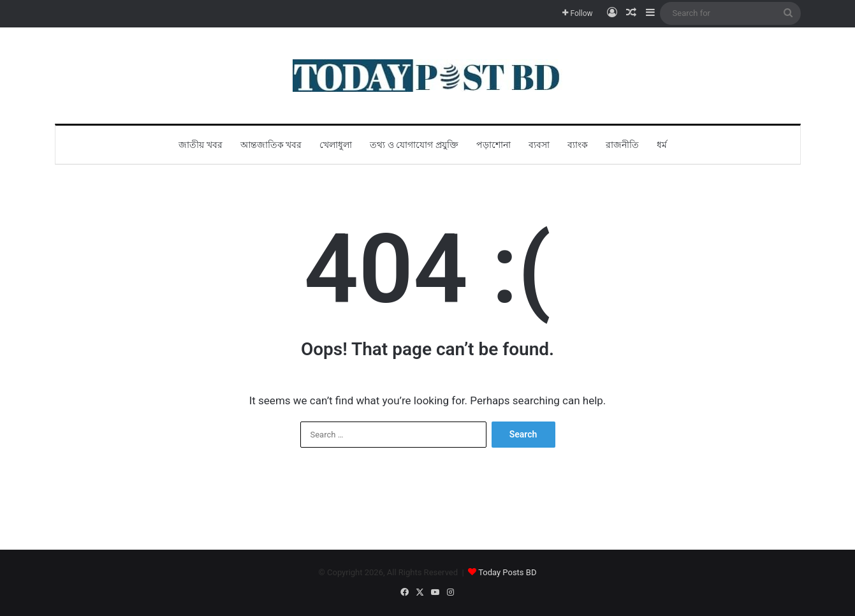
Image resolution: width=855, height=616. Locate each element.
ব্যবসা (539, 145)
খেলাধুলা (336, 145)
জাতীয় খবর (200, 145)
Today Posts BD (507, 572)
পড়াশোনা (493, 145)
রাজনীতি (622, 145)
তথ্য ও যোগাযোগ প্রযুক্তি (414, 145)
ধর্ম (662, 145)
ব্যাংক (578, 145)
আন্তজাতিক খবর (271, 145)
